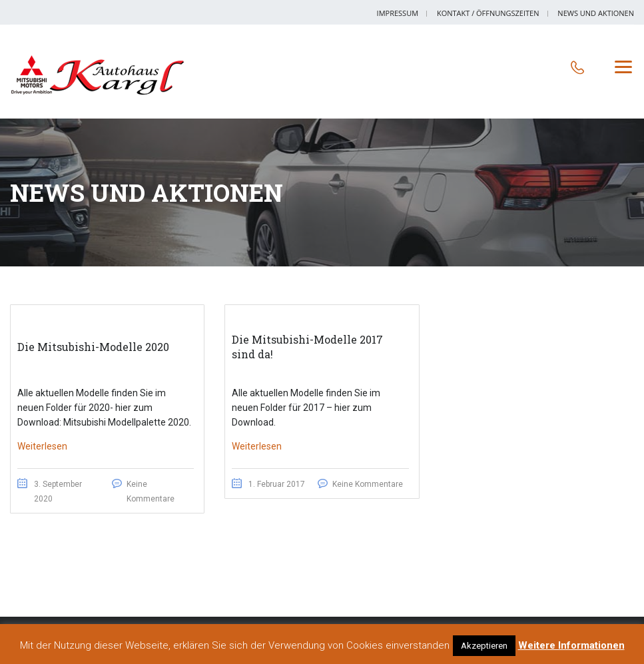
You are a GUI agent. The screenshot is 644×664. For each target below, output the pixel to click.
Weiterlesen (42, 446)
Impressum (398, 13)
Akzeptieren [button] (484, 646)
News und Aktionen (596, 13)
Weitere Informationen (571, 645)
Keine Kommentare (368, 484)
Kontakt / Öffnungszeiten (488, 13)
